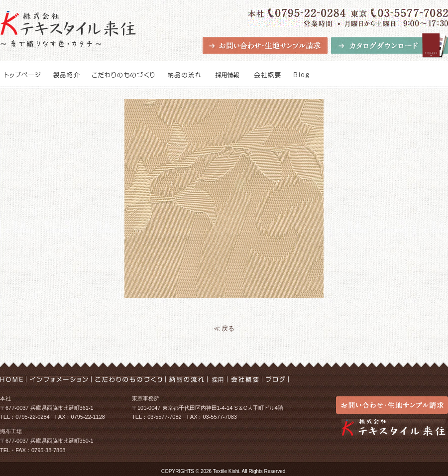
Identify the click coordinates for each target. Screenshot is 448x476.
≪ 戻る (224, 328)
